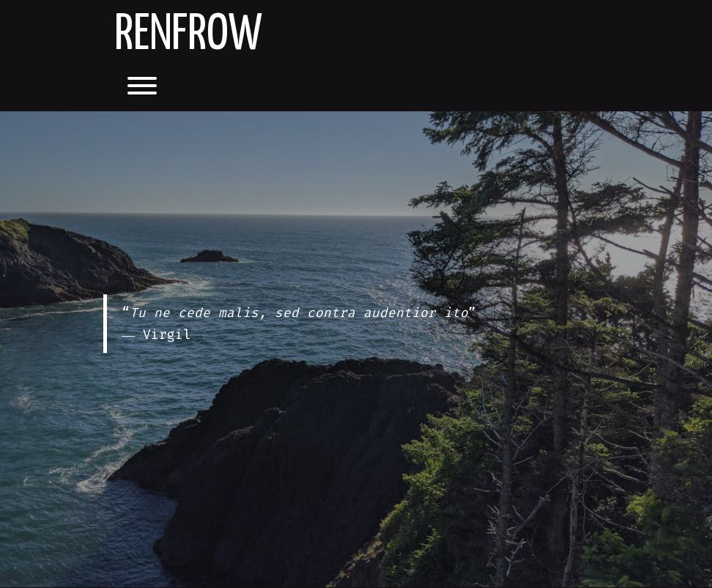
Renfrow (188, 36)
